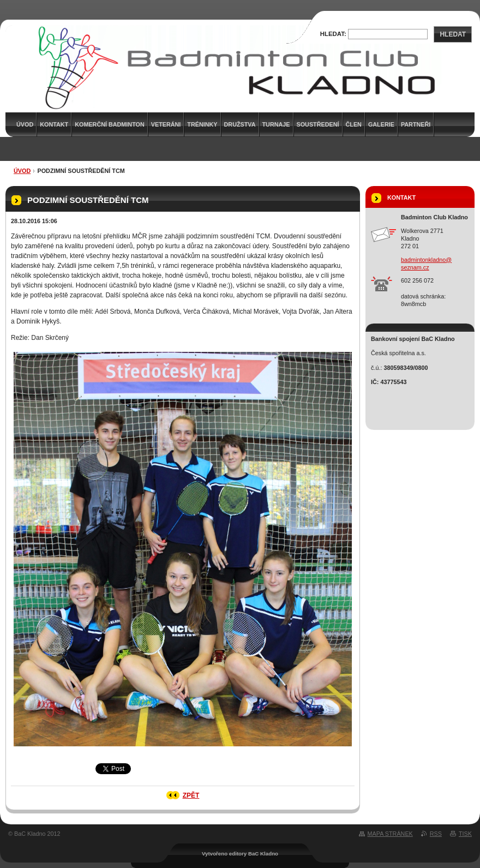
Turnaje (276, 124)
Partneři (416, 124)
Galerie (381, 124)
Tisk (465, 834)
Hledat (453, 34)
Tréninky (202, 124)
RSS (436, 834)
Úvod (22, 171)
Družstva (240, 124)
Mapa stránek (390, 834)
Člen (354, 124)
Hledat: (333, 34)
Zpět (191, 795)
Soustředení (318, 124)
